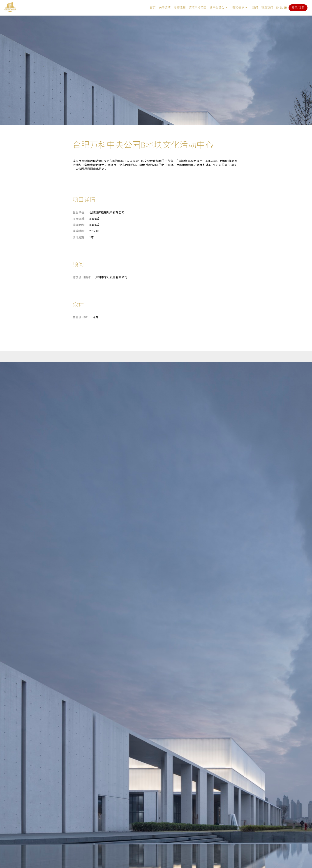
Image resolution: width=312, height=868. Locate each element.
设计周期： (80, 237)
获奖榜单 (238, 8)
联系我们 (267, 8)
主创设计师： (81, 317)
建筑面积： (80, 225)
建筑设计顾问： (83, 277)
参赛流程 (180, 8)
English (282, 8)
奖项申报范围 (198, 8)
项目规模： (80, 219)
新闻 (255, 8)
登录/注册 (298, 8)
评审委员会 (217, 8)
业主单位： (80, 213)
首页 (153, 8)
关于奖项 (165, 8)
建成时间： (80, 231)
